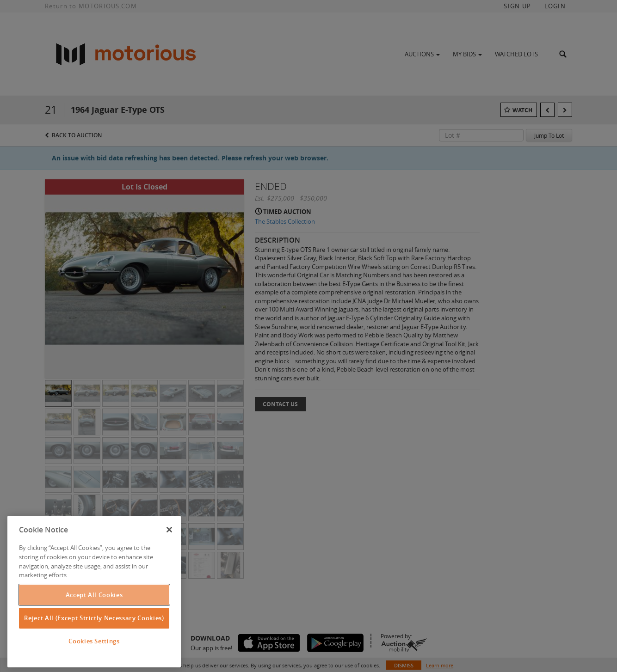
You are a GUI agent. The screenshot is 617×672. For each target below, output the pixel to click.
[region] (94, 592)
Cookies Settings (94, 641)
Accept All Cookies (94, 595)
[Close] (169, 530)
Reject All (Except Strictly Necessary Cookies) (94, 618)
